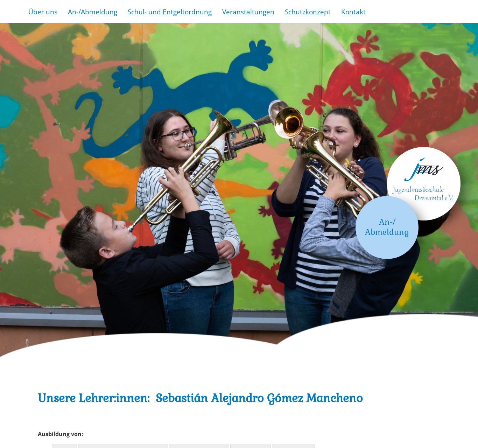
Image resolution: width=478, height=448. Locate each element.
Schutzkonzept (308, 12)
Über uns (43, 12)
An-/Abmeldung (93, 12)
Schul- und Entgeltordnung (170, 12)
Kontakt (353, 12)
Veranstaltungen (248, 12)
